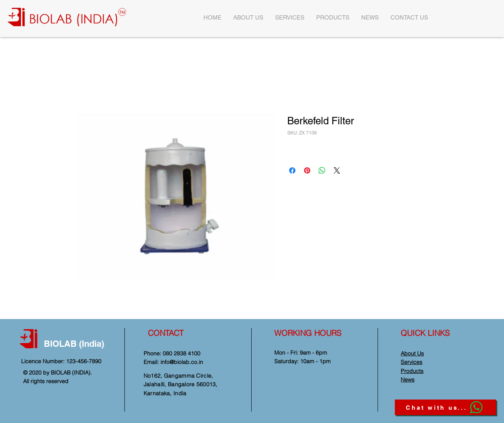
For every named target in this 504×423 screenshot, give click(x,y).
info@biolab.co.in (182, 362)
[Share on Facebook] (292, 170)
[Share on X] (337, 170)
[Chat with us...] (445, 407)
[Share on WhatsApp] (322, 170)
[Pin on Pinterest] (307, 170)
